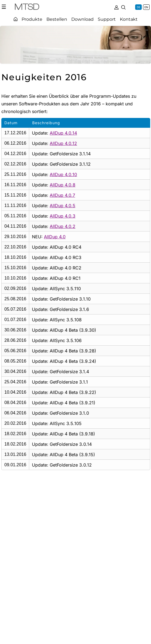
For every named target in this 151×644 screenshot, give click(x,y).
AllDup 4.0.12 (63, 143)
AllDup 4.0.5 (63, 206)
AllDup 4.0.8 (63, 185)
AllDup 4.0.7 (62, 195)
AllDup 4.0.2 (63, 226)
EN (146, 7)
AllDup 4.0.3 (63, 216)
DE (139, 7)
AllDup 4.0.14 (63, 133)
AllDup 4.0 (55, 237)
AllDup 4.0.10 (63, 174)
